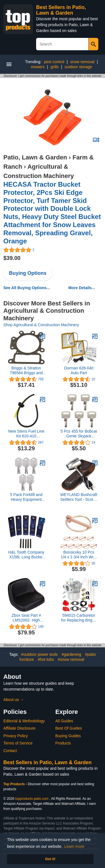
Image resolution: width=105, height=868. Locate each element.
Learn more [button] (74, 846)
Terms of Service (18, 743)
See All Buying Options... (27, 288)
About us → (14, 700)
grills (55, 67)
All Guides (64, 721)
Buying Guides (68, 736)
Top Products (15, 784)
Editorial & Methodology (24, 721)
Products (63, 743)
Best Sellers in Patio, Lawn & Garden (61, 10)
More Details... (82, 288)
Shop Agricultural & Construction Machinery (41, 325)
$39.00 (12, 258)
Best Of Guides (69, 728)
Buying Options (28, 273)
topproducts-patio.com (32, 799)
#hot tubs (46, 659)
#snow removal (71, 659)
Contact (10, 751)
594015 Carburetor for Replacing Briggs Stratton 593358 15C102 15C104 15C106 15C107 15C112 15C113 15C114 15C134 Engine (79, 618)
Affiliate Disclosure (19, 728)
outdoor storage (78, 67)
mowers (38, 67)
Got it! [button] (50, 859)
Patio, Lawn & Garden (35, 157)
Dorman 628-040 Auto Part (79, 370)
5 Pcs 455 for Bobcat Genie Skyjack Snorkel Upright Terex (79, 434)
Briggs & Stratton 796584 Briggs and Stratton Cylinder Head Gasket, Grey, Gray (26, 371)
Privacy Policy (16, 736)
